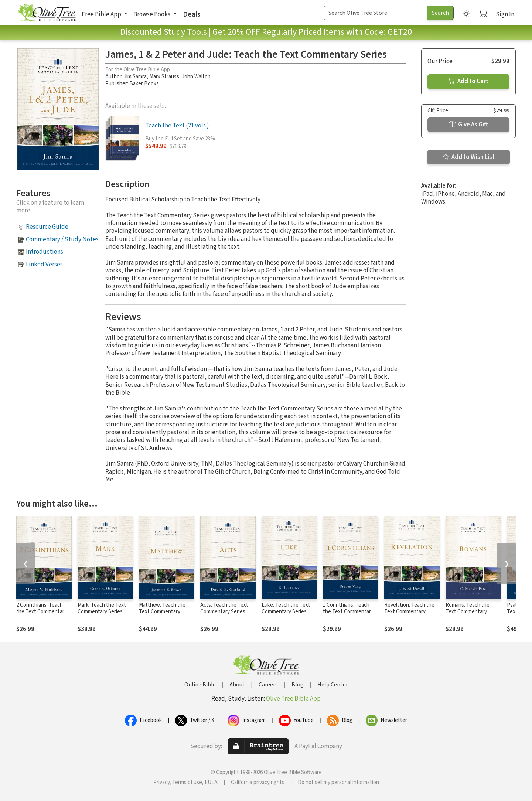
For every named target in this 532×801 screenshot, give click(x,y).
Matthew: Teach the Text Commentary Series (162, 612)
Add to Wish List (469, 157)
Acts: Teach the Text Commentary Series (224, 609)
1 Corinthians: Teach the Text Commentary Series (348, 612)
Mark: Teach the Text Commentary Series (102, 609)
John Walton (196, 77)
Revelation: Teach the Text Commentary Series (409, 612)
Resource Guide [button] (47, 227)
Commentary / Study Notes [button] (62, 239)
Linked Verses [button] (44, 265)
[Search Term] (376, 13)
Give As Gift (469, 125)
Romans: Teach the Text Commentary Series (468, 612)
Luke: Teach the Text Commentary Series (286, 609)
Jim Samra (135, 77)
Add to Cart (468, 81)
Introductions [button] (45, 252)
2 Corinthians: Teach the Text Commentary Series (42, 612)
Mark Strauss (164, 77)
